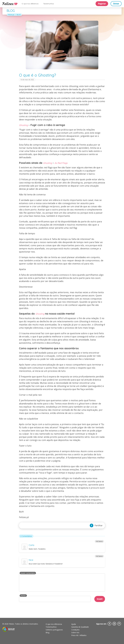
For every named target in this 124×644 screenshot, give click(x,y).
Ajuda (74, 624)
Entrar (116, 4)
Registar (102, 4)
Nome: (23, 596)
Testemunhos (49, 4)
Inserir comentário (28, 573)
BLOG (19, 15)
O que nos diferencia (30, 4)
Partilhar (96, 525)
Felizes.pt (11, 15)
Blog (47, 632)
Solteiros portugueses (54, 630)
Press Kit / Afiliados (79, 635)
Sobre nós (75, 632)
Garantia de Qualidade (80, 627)
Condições (75, 630)
